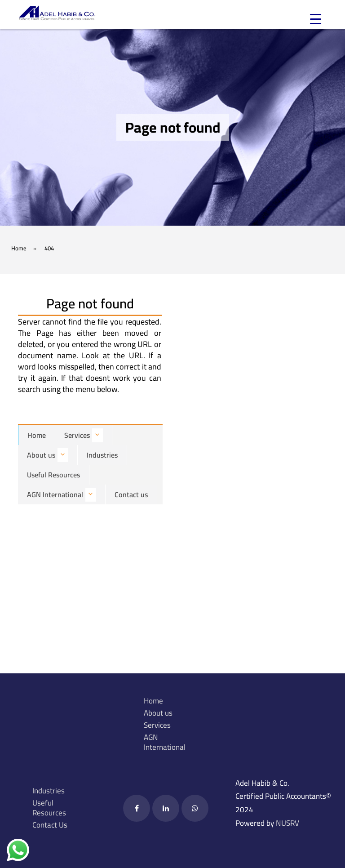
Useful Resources (53, 475)
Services (84, 435)
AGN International (62, 495)
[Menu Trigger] (316, 19)
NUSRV (287, 823)
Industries (102, 455)
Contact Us (50, 825)
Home (37, 435)
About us (48, 455)
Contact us (131, 494)
